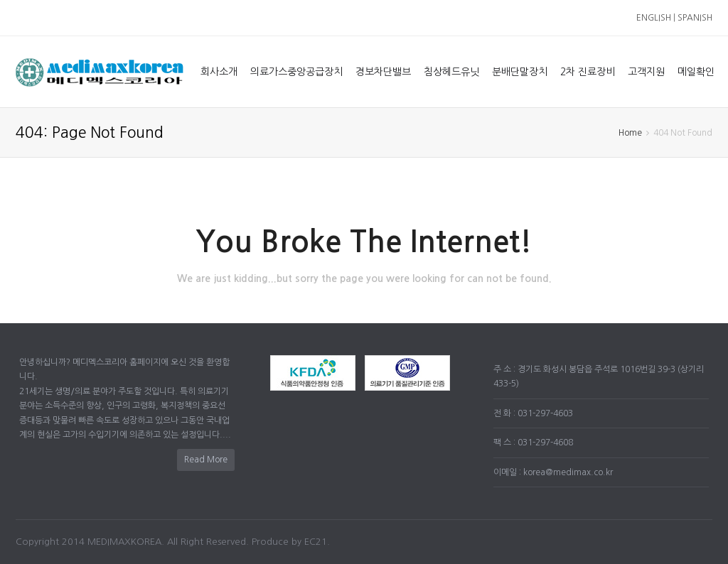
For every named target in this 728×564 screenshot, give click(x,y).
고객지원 (646, 72)
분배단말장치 (520, 72)
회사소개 (219, 72)
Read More (206, 460)
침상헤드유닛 (451, 72)
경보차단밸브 (383, 72)
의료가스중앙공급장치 (296, 72)
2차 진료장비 (588, 72)
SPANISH (695, 18)
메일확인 (696, 72)
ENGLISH (654, 18)
